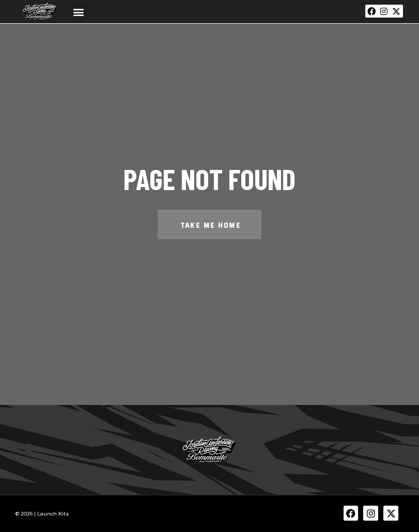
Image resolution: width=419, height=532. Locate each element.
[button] (79, 12)
